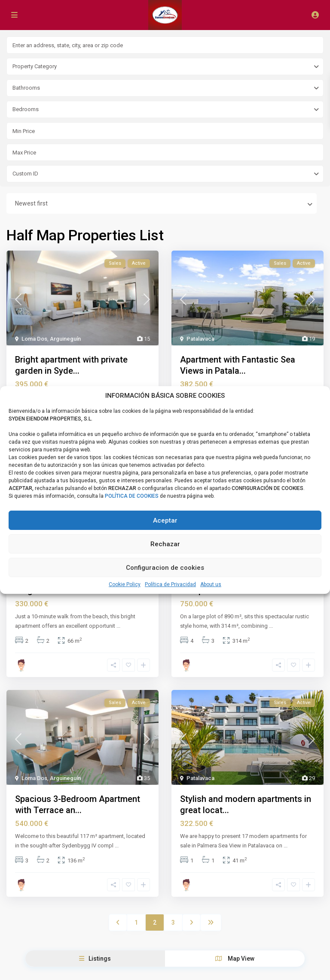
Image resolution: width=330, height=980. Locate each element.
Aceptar (165, 520)
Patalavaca (200, 339)
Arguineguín (65, 339)
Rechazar (165, 544)
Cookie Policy (125, 584)
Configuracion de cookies (165, 568)
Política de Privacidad (170, 584)
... (118, 625)
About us (211, 584)
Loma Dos (34, 339)
